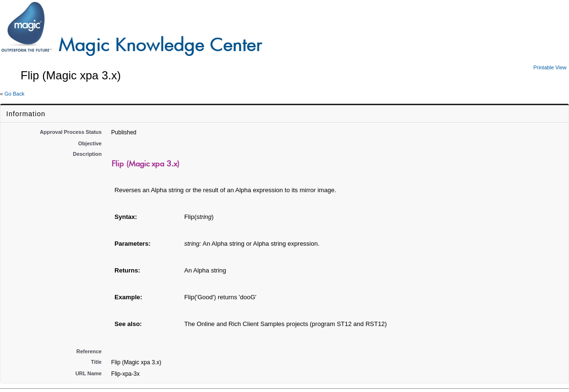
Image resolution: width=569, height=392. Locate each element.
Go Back (14, 94)
